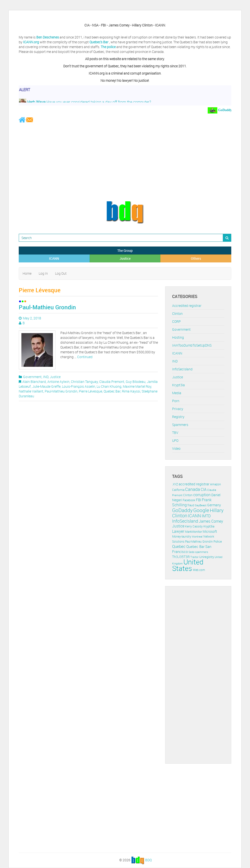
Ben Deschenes (48, 37)
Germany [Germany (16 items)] (214, 505)
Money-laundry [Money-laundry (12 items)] (182, 536)
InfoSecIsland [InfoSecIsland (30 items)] (185, 521)
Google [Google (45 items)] (201, 510)
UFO (175, 440)
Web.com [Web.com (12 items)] (199, 570)
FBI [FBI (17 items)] (199, 500)
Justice (125, 258)
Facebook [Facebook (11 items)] (189, 500)
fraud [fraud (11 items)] (191, 505)
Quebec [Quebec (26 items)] (179, 546)
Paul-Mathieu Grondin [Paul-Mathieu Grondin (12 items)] (199, 542)
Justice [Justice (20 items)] (178, 526)
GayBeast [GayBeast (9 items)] (201, 505)
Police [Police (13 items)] (218, 541)
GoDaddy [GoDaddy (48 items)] (182, 510)
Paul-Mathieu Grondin (47, 307)
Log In (43, 273)
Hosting (178, 337)
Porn (176, 401)
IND (46, 377)
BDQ (148, 860)
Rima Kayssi (131, 391)
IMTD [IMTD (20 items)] (206, 516)
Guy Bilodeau (136, 382)
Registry (178, 417)
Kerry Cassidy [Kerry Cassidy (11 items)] (194, 526)
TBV (175, 433)
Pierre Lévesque (91, 391)
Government (32, 377)
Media (177, 393)
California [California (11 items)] (178, 490)
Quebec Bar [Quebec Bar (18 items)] (195, 546)
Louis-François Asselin (79, 386)
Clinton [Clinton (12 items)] (188, 495)
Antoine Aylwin (58, 382)
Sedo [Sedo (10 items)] (191, 552)
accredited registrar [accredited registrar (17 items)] (194, 484)
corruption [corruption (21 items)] (202, 495)
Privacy (178, 409)
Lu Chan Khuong (109, 386)
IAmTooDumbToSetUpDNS (192, 345)
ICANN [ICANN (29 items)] (194, 516)
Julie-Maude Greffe (46, 386)
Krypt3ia (178, 385)
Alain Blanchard (34, 382)
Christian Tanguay (84, 382)
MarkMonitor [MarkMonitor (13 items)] (193, 532)
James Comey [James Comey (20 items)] (211, 521)
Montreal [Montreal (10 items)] (197, 536)
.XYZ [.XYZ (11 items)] (175, 484)
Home (27, 273)
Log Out (61, 273)
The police (108, 47)
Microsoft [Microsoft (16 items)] (210, 531)
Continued (85, 357)
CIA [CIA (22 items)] (204, 489)
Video (176, 448)
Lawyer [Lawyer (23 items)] (178, 531)
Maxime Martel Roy (137, 386)
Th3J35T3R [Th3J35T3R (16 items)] (181, 557)
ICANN (54, 258)
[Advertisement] (125, 162)
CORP (176, 321)
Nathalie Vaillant (31, 391)
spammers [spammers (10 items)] (202, 552)
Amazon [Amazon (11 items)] (216, 484)
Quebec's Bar (99, 42)
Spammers (180, 425)
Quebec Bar (112, 391)
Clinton (177, 314)
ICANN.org (31, 42)
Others (196, 258)
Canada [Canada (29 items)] (193, 489)
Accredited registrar (187, 306)
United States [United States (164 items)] (188, 565)
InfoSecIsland (182, 369)
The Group (125, 250)
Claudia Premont (112, 382)
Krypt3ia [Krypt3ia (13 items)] (209, 526)
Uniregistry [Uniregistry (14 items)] (207, 557)
